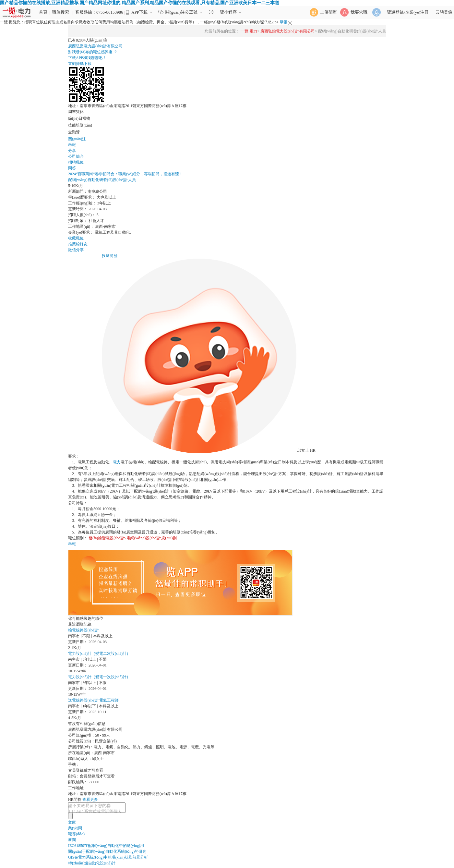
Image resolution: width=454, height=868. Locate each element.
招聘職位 (76, 162)
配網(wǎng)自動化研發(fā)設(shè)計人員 (102, 180)
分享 (72, 151)
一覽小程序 (226, 12)
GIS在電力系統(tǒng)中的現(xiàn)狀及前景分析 (108, 859)
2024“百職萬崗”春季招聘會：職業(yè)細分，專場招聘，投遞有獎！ (125, 174)
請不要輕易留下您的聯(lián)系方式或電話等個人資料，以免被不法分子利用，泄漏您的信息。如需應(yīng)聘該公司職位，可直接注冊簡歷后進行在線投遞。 (100, 809)
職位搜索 (61, 12)
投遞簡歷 (110, 256)
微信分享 (76, 250)
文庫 (72, 824)
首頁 (43, 12)
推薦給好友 (78, 244)
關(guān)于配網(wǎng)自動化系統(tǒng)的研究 (107, 853)
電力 (117, 462)
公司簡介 (76, 156)
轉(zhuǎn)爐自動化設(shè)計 (92, 865)
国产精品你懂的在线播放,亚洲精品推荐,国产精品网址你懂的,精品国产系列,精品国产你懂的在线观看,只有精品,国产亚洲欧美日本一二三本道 (140, 3)
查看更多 (90, 800)
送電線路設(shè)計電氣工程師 (93, 700)
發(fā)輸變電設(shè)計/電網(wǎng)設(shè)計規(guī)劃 (133, 538)
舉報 (283, 22)
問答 (72, 168)
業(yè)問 (75, 830)
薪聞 (72, 842)
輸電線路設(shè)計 (84, 630)
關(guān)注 (77, 139)
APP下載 (139, 12)
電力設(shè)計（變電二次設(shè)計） (99, 654)
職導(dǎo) (76, 836)
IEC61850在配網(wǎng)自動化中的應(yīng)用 (106, 848)
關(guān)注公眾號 (182, 12)
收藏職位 (76, 238)
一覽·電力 (249, 31)
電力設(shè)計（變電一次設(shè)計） (99, 677)
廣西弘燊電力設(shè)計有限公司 (288, 31)
